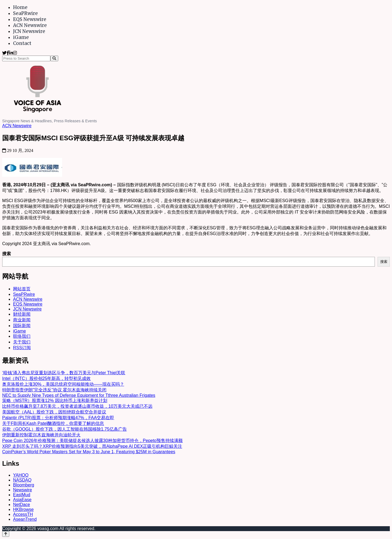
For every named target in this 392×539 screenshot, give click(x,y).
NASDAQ (22, 480)
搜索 (7, 254)
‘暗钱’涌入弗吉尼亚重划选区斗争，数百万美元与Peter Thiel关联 (64, 373)
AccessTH (23, 514)
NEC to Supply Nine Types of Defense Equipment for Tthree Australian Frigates (79, 395)
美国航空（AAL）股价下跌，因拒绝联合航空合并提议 (54, 412)
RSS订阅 (22, 348)
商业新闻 (22, 320)
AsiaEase (22, 500)
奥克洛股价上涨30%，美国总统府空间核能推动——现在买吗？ (63, 384)
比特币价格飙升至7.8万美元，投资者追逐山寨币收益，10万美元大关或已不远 (77, 406)
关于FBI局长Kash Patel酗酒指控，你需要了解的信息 (53, 423)
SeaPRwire (25, 13)
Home (20, 7)
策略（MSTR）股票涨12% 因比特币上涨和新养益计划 (55, 401)
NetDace (22, 505)
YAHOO (21, 475)
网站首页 (22, 289)
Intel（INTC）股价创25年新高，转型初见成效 (46, 378)
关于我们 (22, 342)
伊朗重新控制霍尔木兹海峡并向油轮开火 (41, 435)
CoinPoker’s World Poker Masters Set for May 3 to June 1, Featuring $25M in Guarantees (89, 452)
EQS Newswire (30, 19)
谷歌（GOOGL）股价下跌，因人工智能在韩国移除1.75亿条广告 (65, 429)
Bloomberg (24, 485)
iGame (21, 37)
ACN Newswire (30, 25)
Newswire (22, 490)
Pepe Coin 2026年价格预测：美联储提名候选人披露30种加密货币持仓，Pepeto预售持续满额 (92, 441)
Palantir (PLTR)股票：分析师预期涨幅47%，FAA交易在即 (58, 418)
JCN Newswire (29, 31)
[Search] (54, 58)
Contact (22, 43)
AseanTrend (25, 519)
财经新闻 (22, 314)
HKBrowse (23, 509)
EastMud (22, 495)
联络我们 (22, 336)
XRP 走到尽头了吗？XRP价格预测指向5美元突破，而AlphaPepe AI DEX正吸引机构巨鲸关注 (92, 446)
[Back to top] (6, 534)
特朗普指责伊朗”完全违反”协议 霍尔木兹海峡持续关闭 (54, 390)
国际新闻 (22, 326)
